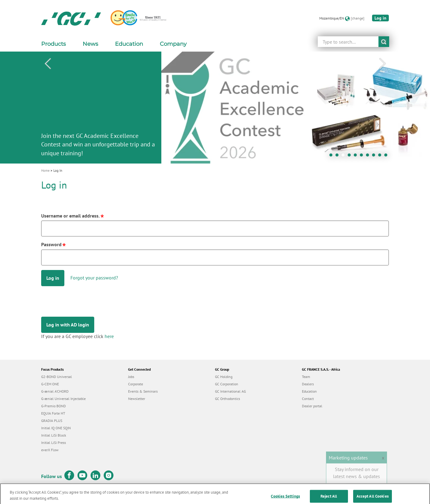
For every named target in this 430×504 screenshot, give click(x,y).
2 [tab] (339, 157)
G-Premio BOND (54, 406)
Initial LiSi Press (54, 443)
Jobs (131, 377)
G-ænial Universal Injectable (63, 399)
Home (45, 171)
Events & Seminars (143, 391)
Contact (308, 399)
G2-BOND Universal (57, 377)
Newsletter (137, 399)
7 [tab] (369, 157)
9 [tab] (381, 157)
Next (382, 64)
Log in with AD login (68, 325)
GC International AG (230, 391)
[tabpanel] (215, 108)
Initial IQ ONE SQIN (56, 428)
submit (384, 42)
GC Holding (224, 377)
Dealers (308, 384)
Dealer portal (312, 406)
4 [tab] (351, 157)
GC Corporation (227, 384)
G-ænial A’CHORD (55, 391)
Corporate (136, 384)
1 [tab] (332, 157)
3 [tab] (345, 157)
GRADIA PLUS (52, 421)
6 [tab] (363, 157)
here (109, 336)
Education (309, 391)
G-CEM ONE (50, 384)
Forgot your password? (94, 278)
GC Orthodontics (228, 399)
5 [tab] (357, 157)
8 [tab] (375, 157)
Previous (48, 64)
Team (306, 377)
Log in (380, 18)
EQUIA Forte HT (53, 413)
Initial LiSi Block (54, 435)
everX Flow (50, 450)
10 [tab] (387, 157)
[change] (358, 18)
